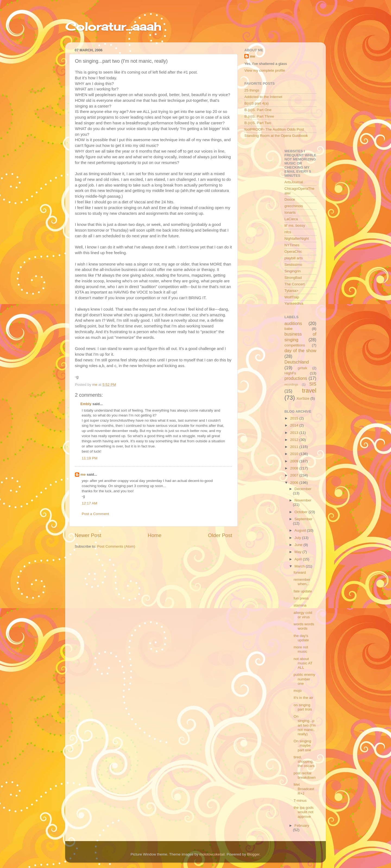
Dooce (290, 199)
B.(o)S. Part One (258, 110)
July (298, 538)
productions (296, 378)
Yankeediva (294, 303)
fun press (301, 598)
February (302, 826)
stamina (300, 605)
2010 (295, 454)
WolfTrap (292, 297)
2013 (295, 433)
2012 (295, 440)
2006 (295, 483)
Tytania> (291, 291)
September (304, 519)
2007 (295, 475)
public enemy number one (304, 679)
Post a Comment (95, 514)
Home (154, 535)
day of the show (301, 351)
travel (309, 391)
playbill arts (294, 258)
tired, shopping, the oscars (304, 761)
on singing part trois (303, 707)
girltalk (302, 368)
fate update (303, 591)
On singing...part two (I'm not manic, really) (305, 725)
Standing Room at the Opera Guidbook (276, 136)
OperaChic (293, 252)
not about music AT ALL (303, 663)
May (299, 552)
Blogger (253, 854)
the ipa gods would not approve (304, 812)
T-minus (300, 801)
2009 (295, 461)
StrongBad (293, 278)
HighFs (290, 373)
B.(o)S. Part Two (258, 123)
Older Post (220, 535)
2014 (295, 425)
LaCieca (291, 219)
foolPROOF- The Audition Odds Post (274, 129)
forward (300, 572)
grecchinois (294, 206)
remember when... (302, 582)
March (300, 566)
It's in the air (303, 698)
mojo (297, 691)
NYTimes (292, 245)
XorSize (303, 398)
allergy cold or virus (303, 615)
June (299, 545)
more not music (301, 649)
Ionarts (290, 212)
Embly (86, 404)
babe (289, 329)
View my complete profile (265, 70)
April (299, 559)
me (83, 474)
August (301, 530)
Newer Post (88, 535)
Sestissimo (293, 265)
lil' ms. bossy (295, 225)
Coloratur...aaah (113, 26)
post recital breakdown (305, 775)
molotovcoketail (212, 854)
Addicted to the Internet (263, 97)
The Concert (295, 284)
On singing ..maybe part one (302, 745)
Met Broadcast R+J (304, 789)
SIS (313, 384)
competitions (295, 345)
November (303, 500)
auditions (293, 323)
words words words (304, 626)
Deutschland (297, 362)
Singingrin (293, 271)
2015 (295, 418)
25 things (252, 90)
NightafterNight (297, 239)
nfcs (288, 232)
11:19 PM (90, 458)
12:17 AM (89, 503)
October (302, 512)
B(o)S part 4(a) (256, 103)
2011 (295, 447)
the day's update (301, 638)
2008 (295, 468)
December (303, 489)
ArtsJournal (294, 182)
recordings (291, 384)
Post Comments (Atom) (116, 546)
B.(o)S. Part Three (259, 116)
